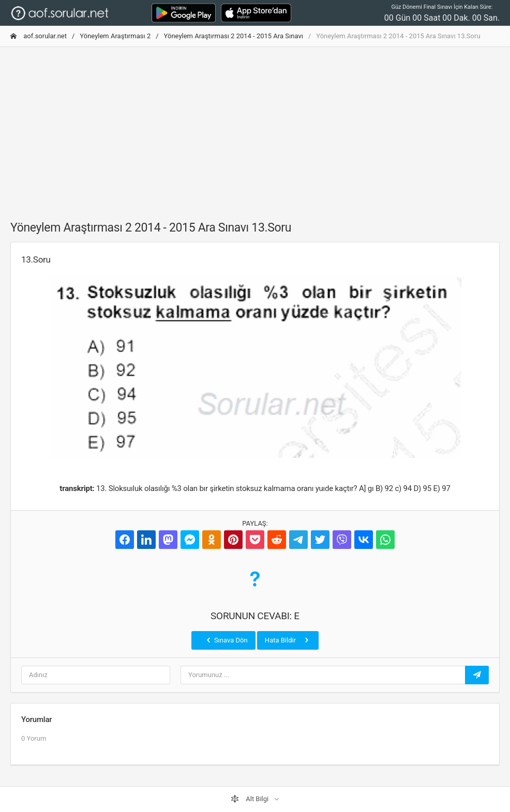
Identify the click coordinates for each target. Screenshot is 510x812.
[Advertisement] (255, 128)
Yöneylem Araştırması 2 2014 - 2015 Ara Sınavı (234, 36)
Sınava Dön (226, 640)
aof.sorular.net (39, 36)
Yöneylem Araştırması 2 (115, 36)
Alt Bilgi (250, 799)
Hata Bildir (288, 640)
